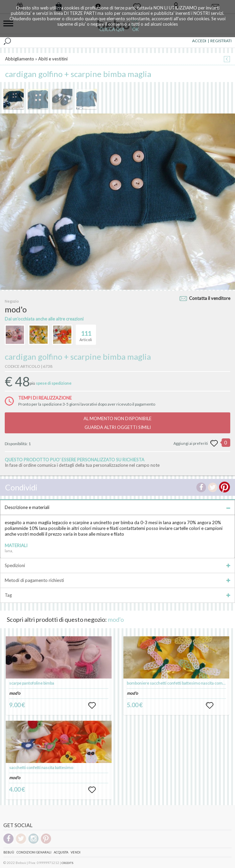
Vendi (76, 852)
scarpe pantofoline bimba (32, 683)
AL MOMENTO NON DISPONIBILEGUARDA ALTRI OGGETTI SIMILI (117, 423)
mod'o (116, 619)
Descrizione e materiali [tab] (117, 507)
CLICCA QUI (112, 29)
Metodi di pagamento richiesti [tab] (117, 580)
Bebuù (9, 852)
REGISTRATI (221, 41)
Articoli (86, 333)
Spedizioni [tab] (117, 565)
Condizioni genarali (34, 852)
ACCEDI (199, 41)
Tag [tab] (117, 595)
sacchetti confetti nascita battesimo (41, 768)
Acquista (61, 852)
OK (135, 29)
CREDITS (67, 863)
